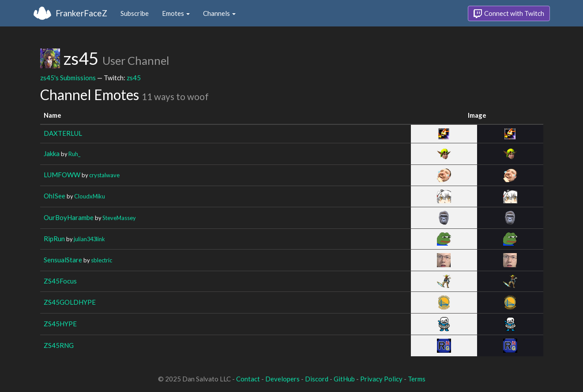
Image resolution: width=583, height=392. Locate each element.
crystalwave (104, 175)
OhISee (55, 196)
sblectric (102, 260)
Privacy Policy (381, 379)
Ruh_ (74, 154)
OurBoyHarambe (69, 217)
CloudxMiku (90, 196)
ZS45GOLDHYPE (70, 302)
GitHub (344, 379)
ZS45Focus (60, 281)
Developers (282, 379)
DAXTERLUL (63, 133)
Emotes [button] (176, 13)
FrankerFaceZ (81, 13)
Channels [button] (219, 13)
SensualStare (63, 260)
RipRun (54, 239)
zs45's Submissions (68, 78)
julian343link (89, 239)
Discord (317, 379)
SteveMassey (119, 218)
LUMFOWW (62, 175)
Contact (248, 379)
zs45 (134, 78)
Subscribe (135, 13)
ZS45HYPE (60, 324)
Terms (417, 379)
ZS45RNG (59, 345)
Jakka (52, 153)
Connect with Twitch (509, 14)
